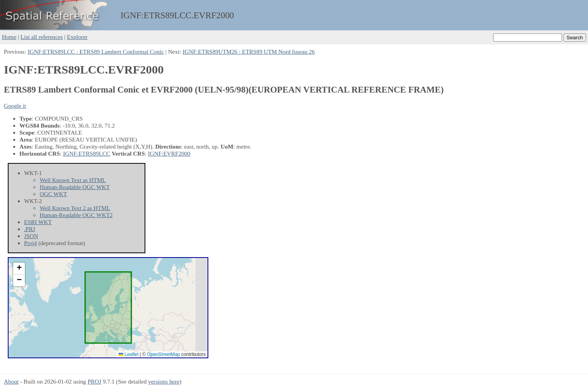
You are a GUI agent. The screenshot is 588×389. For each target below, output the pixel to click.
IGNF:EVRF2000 (169, 153)
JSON (31, 236)
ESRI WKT (38, 222)
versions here (164, 381)
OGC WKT (53, 194)
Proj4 (31, 243)
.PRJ (30, 229)
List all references (42, 37)
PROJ (94, 381)
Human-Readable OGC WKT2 (76, 215)
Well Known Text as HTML (73, 180)
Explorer (77, 37)
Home (9, 37)
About (11, 381)
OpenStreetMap (163, 354)
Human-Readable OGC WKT (75, 187)
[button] (19, 269)
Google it (15, 106)
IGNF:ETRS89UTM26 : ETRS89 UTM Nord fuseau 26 (249, 52)
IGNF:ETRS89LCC (87, 153)
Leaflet (128, 354)
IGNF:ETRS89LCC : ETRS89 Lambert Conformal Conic (96, 52)
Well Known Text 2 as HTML (75, 208)
